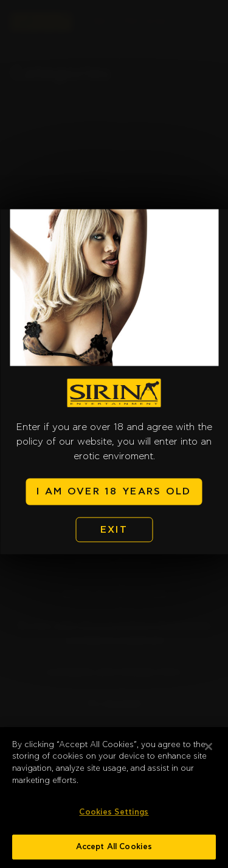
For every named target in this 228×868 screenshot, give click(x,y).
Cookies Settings (114, 817)
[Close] (209, 751)
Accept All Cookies (114, 851)
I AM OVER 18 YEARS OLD (114, 492)
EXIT (114, 530)
